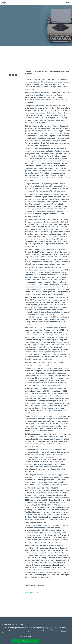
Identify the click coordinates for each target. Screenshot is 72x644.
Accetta (25, 641)
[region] (36, 631)
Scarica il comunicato (32, 593)
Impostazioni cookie (25, 636)
